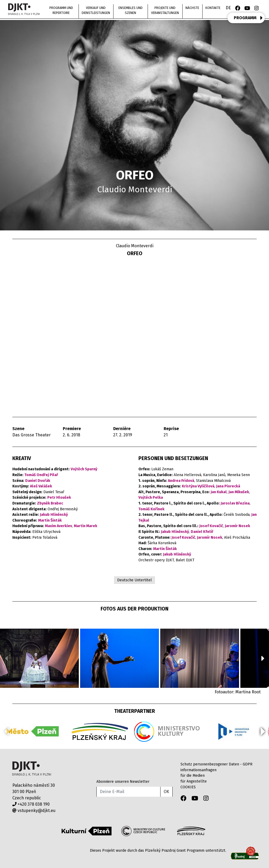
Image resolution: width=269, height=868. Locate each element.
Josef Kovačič (211, 526)
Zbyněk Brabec (50, 503)
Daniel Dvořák (38, 481)
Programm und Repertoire (61, 10)
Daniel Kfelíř (202, 532)
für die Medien (193, 776)
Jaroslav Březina (235, 503)
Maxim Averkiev (58, 526)
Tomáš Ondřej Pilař (41, 475)
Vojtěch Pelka (151, 498)
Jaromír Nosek (237, 526)
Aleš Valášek (41, 486)
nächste (192, 8)
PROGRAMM (248, 18)
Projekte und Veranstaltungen (165, 10)
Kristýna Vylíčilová (198, 486)
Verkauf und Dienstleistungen (96, 10)
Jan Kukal (219, 492)
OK (166, 792)
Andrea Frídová (181, 481)
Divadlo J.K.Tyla (32, 769)
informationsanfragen (198, 770)
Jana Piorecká (228, 486)
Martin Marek (86, 526)
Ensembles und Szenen (131, 10)
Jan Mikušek (239, 492)
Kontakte (213, 8)
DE (228, 8)
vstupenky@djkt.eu (34, 811)
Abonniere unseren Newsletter (123, 782)
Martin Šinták (50, 520)
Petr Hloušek (59, 498)
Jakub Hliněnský (54, 515)
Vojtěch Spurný (84, 469)
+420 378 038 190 (31, 804)
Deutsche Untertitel (134, 580)
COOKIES (188, 787)
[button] (263, 658)
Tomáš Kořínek (151, 509)
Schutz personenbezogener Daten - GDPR (216, 764)
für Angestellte (194, 781)
